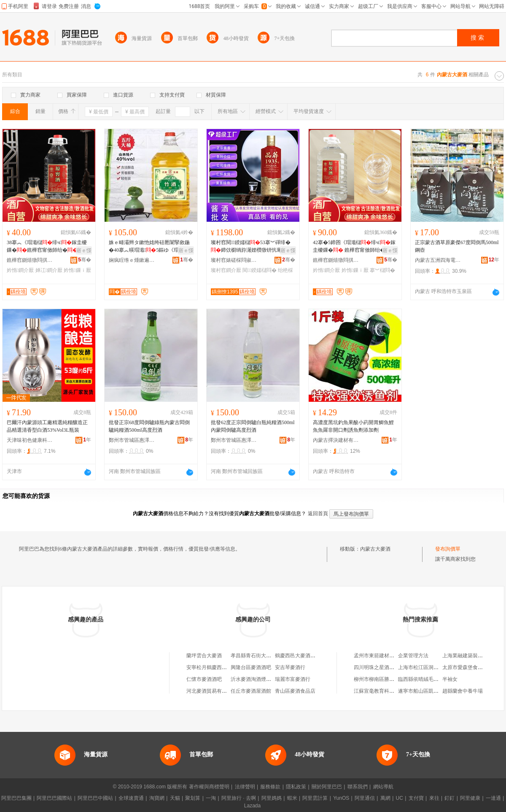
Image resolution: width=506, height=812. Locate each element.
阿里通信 (365, 798)
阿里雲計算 (315, 798)
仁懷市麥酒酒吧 (204, 679)
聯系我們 (358, 787)
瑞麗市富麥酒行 (293, 679)
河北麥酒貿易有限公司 (212, 691)
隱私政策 (296, 787)
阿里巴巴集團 (16, 798)
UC (400, 798)
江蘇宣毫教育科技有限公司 (384, 691)
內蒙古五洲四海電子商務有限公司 (438, 260)
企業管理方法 (413, 656)
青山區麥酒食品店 (295, 691)
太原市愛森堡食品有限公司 (473, 667)
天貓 (175, 798)
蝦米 (292, 798)
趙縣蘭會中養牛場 (463, 691)
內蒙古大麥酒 (375, 549)
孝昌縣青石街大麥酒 (253, 656)
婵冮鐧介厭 (49, 270)
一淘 (211, 798)
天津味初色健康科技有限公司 (30, 440)
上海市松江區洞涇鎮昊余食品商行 (436, 667)
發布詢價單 (448, 549)
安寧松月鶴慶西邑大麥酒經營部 (222, 667)
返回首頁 (318, 514)
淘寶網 (157, 798)
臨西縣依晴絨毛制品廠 (423, 679)
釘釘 (449, 798)
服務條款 (270, 787)
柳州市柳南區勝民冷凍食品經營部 (392, 679)
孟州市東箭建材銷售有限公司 (387, 656)
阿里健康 (470, 798)
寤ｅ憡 (84, 250)
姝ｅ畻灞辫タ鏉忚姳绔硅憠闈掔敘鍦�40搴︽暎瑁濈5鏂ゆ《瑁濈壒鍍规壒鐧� (149, 247)
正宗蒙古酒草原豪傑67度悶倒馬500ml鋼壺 (457, 246)
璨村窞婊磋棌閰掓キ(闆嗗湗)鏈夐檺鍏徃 (234, 260)
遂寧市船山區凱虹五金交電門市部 (436, 691)
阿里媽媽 (272, 798)
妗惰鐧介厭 (20, 270)
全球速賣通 (131, 798)
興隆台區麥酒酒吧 (251, 667)
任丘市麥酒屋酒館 (251, 691)
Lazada (252, 806)
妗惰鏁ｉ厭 (77, 270)
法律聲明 (245, 787)
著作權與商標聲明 (209, 787)
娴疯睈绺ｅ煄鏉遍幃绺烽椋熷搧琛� (132, 260)
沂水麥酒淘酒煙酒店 (253, 679)
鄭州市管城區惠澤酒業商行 (132, 440)
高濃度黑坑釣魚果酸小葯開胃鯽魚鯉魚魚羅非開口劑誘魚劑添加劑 (353, 426)
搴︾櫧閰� (382, 270)
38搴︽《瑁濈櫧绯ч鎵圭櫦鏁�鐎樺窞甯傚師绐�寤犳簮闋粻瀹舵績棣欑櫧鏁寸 (47, 247)
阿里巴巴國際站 (54, 798)
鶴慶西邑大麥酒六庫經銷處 (305, 656)
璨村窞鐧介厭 (226, 270)
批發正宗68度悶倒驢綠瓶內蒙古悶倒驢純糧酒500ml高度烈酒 (149, 426)
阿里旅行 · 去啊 (239, 798)
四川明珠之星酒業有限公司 (384, 667)
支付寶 (416, 798)
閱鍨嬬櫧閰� (260, 270)
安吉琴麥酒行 (290, 667)
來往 (434, 798)
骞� (85, 260)
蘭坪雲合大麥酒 (204, 656)
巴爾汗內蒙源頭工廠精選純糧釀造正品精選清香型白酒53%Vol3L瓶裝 (47, 426)
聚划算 (193, 798)
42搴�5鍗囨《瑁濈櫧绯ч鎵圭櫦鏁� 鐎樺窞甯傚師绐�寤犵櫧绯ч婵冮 (354, 247)
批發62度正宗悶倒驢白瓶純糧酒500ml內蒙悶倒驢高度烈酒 (253, 426)
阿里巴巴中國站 (95, 798)
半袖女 (450, 679)
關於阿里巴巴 (327, 787)
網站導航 (383, 787)
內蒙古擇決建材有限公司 (336, 440)
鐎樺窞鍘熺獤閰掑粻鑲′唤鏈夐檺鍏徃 (30, 260)
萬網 (385, 798)
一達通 (493, 798)
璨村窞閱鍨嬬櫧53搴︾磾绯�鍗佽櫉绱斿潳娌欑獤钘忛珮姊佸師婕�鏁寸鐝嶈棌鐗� (251, 247)
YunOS (341, 798)
